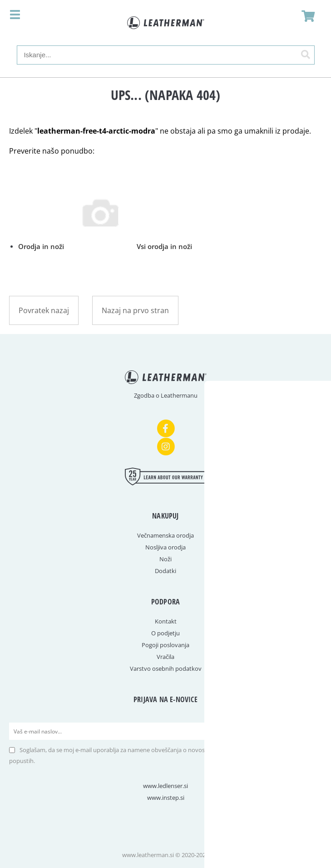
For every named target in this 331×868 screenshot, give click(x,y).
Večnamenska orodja (165, 535)
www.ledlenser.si (165, 786)
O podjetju (165, 633)
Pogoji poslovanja (165, 645)
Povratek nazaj (44, 310)
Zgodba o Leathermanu (166, 395)
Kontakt (166, 621)
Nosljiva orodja (165, 547)
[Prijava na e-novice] (313, 731)
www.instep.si (166, 798)
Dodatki (165, 571)
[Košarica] (306, 16)
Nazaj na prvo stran (135, 310)
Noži (165, 559)
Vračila (165, 657)
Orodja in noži (105, 246)
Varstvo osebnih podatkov (166, 668)
